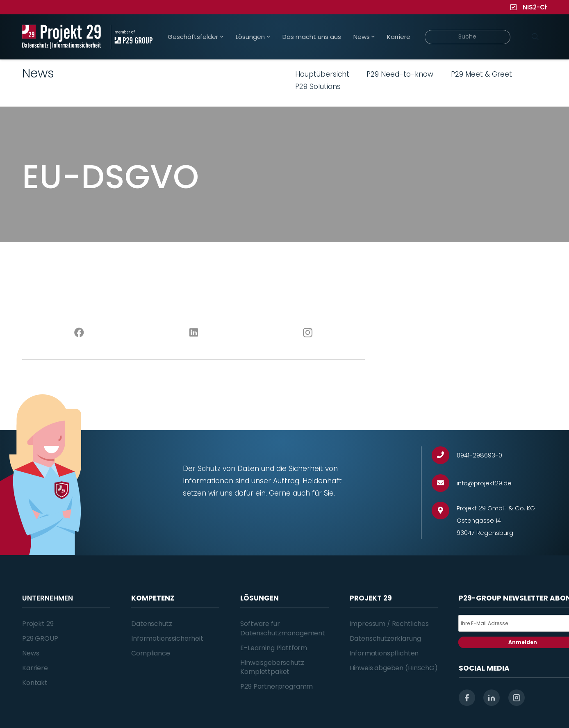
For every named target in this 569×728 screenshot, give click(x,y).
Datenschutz (151, 624)
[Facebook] (79, 333)
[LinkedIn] (194, 333)
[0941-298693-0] (444, 455)
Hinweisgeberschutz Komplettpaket (272, 667)
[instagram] (517, 698)
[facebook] (467, 698)
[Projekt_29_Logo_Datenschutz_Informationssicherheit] (61, 37)
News (31, 653)
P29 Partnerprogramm (277, 686)
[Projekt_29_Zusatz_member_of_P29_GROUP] (131, 37)
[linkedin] (492, 698)
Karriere (35, 668)
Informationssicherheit (167, 638)
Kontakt (35, 683)
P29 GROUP (40, 638)
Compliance (150, 653)
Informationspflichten (384, 653)
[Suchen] (535, 37)
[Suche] (468, 37)
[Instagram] (308, 333)
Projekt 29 (38, 624)
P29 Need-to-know (400, 74)
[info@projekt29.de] (444, 483)
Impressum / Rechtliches (389, 624)
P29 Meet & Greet (481, 74)
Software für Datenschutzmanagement (283, 628)
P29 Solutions (318, 86)
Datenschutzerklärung (385, 638)
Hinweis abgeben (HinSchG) (394, 668)
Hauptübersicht (322, 74)
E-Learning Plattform (274, 648)
